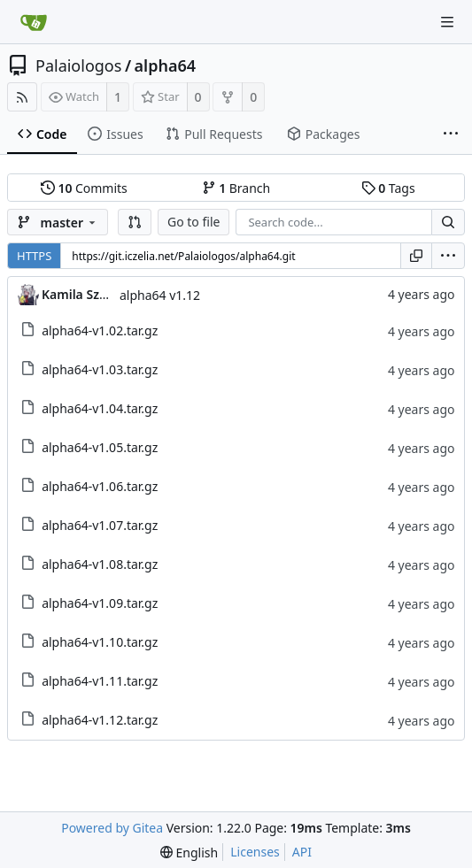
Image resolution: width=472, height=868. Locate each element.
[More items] (451, 134)
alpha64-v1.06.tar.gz (100, 486)
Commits (84, 188)
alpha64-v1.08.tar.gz (100, 564)
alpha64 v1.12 (160, 295)
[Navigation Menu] (447, 22)
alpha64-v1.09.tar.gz (100, 603)
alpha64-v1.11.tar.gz (100, 681)
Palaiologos (78, 65)
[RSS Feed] (22, 97)
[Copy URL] (416, 256)
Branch (236, 188)
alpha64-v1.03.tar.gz (100, 369)
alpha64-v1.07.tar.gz (100, 525)
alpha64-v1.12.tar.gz (100, 720)
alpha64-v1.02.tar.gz (100, 330)
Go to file (193, 222)
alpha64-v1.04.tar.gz (100, 408)
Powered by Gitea (112, 828)
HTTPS (34, 256)
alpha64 (166, 65)
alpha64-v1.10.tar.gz (100, 642)
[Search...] (448, 222)
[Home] (34, 22)
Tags (388, 188)
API (302, 852)
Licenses (255, 852)
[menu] (448, 256)
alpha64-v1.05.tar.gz (100, 447)
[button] (135, 222)
